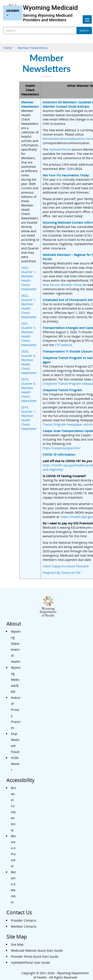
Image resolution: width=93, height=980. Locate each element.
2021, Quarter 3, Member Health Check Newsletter (29, 334)
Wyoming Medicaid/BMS (16, 680)
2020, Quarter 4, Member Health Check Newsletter (29, 362)
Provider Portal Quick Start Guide (35, 956)
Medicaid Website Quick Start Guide (37, 950)
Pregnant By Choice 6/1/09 (61, 573)
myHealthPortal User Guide (30, 962)
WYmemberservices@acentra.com (67, 139)
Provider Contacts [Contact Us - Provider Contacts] (24, 920)
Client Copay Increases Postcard (66, 566)
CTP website (64, 345)
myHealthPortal (60, 149)
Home (8, 48)
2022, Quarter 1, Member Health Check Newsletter (29, 306)
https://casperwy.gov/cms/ (61, 448)
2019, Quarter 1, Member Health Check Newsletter (29, 418)
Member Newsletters (33, 48)
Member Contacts (24, 926)
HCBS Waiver (15, 764)
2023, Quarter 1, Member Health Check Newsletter (29, 278)
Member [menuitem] (13, 12)
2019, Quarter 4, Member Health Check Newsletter (29, 390)
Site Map (17, 944)
